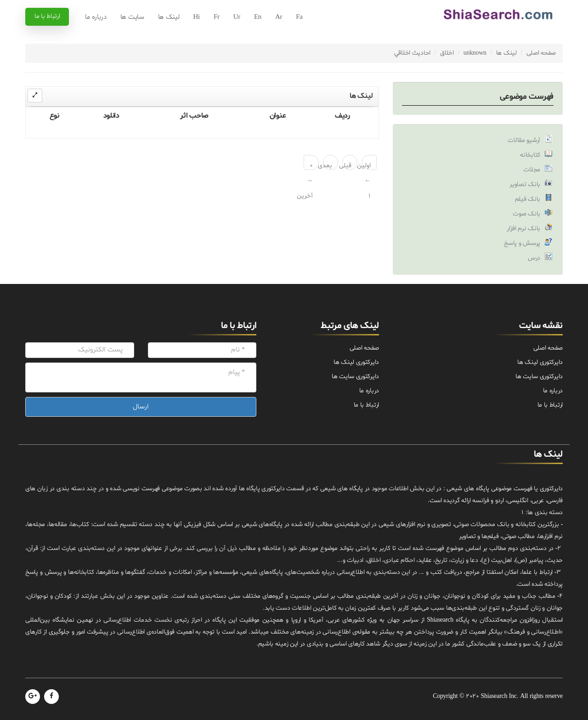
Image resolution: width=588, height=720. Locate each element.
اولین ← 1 (366, 166)
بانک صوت (526, 214)
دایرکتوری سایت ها (539, 377)
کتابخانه (530, 155)
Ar (279, 17)
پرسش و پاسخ (522, 243)
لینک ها (169, 17)
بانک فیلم (528, 199)
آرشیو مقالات (524, 140)
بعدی (328, 166)
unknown (475, 53)
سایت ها (132, 17)
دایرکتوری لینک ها (540, 362)
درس (534, 258)
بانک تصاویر (525, 184)
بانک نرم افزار (523, 229)
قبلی (347, 166)
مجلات (532, 170)
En (258, 17)
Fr (217, 17)
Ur (237, 17)
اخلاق (447, 53)
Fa (299, 17)
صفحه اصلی (541, 53)
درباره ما (96, 17)
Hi (197, 17)
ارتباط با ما (47, 16)
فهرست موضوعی (527, 97)
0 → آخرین (308, 166)
